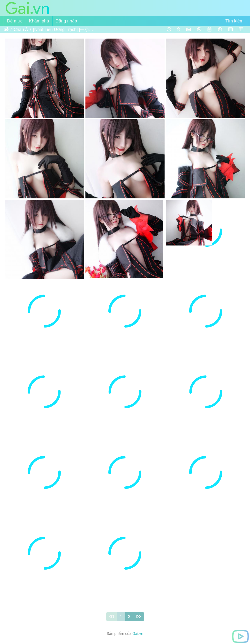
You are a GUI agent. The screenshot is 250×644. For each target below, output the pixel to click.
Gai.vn (138, 634)
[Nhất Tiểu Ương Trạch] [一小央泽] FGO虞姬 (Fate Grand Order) (63, 30)
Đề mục (15, 21)
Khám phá (39, 21)
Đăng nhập (66, 21)
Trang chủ (6, 30)
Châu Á (21, 30)
